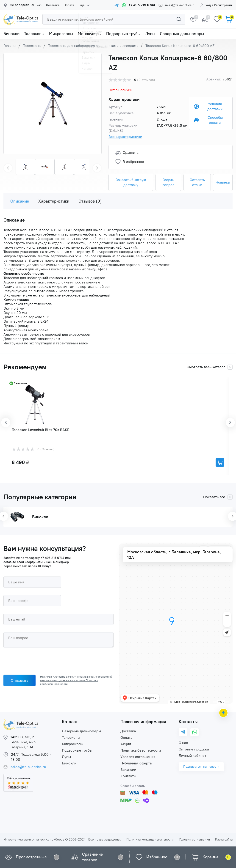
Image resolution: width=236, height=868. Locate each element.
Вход (205, 5)
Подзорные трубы (123, 34)
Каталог (70, 722)
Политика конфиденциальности (150, 839)
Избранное (157, 857)
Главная (10, 46)
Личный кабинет (192, 756)
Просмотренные (31, 857)
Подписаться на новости (201, 767)
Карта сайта (224, 839)
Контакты (128, 776)
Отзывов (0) (90, 201)
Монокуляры (90, 34)
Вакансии (128, 770)
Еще (79, 5)
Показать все (218, 497)
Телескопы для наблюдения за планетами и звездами (93, 46)
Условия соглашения (138, 757)
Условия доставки (215, 106)
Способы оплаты (215, 120)
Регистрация (223, 5)
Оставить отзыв (197, 182)
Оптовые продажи (194, 749)
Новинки (223, 182)
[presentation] (38, 662)
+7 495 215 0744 (52, 558)
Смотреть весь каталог (210, 367)
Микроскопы (61, 34)
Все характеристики (125, 137)
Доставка (52, 5)
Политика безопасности (141, 750)
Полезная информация (143, 722)
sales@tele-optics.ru (180, 5)
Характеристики (54, 201)
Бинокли (11, 34)
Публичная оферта (136, 763)
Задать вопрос (168, 182)
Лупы (150, 34)
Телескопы (34, 34)
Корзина (211, 857)
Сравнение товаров (93, 857)
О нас (37, 5)
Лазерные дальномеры (182, 34)
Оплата (67, 5)
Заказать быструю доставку (131, 182)
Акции (126, 744)
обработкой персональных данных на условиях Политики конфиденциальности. (76, 680)
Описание (20, 201)
